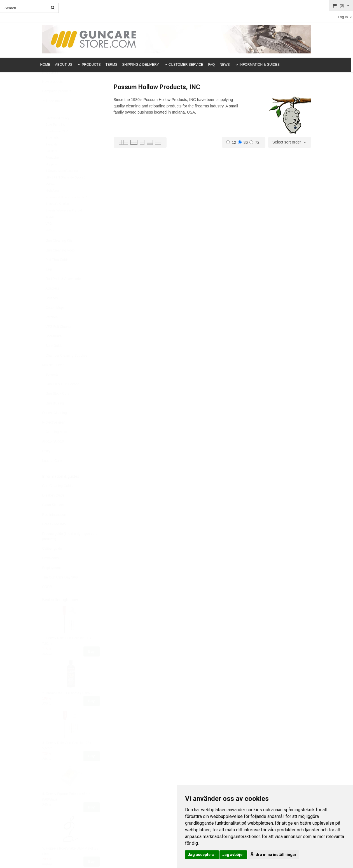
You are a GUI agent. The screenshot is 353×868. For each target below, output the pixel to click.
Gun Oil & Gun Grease (61, 398)
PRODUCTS (91, 65)
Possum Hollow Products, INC (66, 211)
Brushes (50, 312)
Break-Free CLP (57, 145)
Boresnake (52, 350)
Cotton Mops (53, 321)
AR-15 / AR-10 (53, 455)
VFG (49, 237)
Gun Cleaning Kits (58, 254)
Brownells (52, 151)
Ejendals (52, 158)
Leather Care (52, 474)
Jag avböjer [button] (233, 855)
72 (254, 142)
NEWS (225, 65)
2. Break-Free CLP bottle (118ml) (67, 707)
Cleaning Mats (55, 446)
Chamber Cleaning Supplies (65, 369)
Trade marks (53, 115)
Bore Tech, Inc (55, 138)
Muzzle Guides (53, 379)
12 (231, 142)
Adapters (51, 302)
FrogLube (52, 171)
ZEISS (50, 244)
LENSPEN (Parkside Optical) (66, 191)
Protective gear (54, 436)
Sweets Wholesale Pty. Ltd (64, 224)
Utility (46, 465)
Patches (50, 331)
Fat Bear (52, 165)
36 (243, 142)
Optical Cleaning (55, 427)
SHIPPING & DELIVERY (140, 65)
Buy (92, 665)
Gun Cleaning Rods (59, 264)
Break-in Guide (53, 509)
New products (52, 95)
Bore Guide (52, 359)
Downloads (51, 572)
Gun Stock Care (56, 407)
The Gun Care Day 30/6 (60, 591)
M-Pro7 (51, 198)
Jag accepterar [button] (202, 855)
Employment (52, 582)
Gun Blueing (53, 417)
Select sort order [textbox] (287, 142)
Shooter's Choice (57, 217)
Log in (343, 17)
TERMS (111, 65)
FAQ (211, 65)
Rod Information (54, 528)
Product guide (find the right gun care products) (70, 550)
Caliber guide (52, 562)
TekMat (51, 231)
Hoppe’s (51, 178)
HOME (45, 65)
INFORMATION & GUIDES (260, 65)
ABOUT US (64, 65)
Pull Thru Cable (56, 274)
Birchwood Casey (58, 132)
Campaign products (57, 105)
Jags (47, 283)
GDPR (47, 601)
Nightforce (53, 204)
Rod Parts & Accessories (62, 293)
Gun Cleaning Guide (58, 500)
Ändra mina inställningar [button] (273, 855)
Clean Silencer (53, 519)
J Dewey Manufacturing (62, 184)
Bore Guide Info (54, 538)
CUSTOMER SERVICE (186, 65)
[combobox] (290, 142)
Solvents (50, 388)
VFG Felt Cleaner (57, 340)
